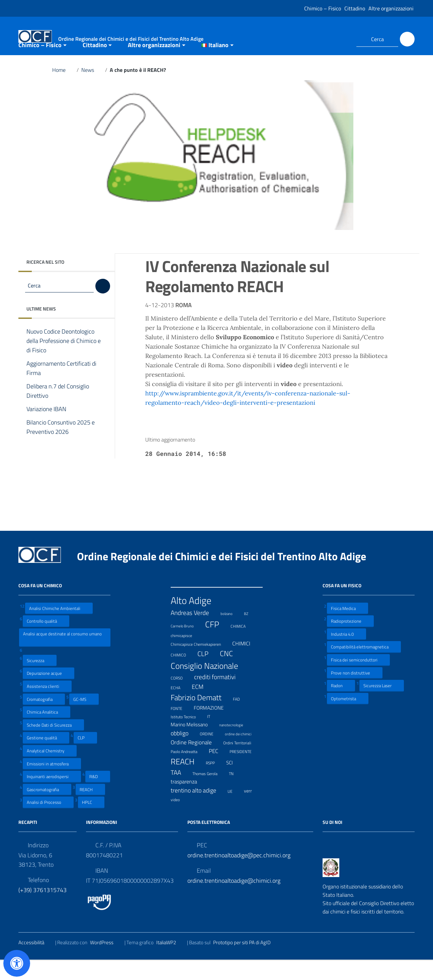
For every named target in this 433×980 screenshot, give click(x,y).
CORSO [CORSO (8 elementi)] (181, 697)
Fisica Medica (348, 628)
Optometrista (348, 718)
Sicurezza (40, 680)
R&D (98, 796)
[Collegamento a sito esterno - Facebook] (331, 39)
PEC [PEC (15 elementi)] (218, 771)
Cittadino (355, 8)
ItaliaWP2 (170, 962)
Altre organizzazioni (391, 8)
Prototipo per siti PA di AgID (246, 962)
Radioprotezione (350, 641)
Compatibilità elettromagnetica (364, 666)
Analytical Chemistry (50, 770)
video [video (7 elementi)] (179, 819)
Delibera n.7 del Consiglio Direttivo (58, 411)
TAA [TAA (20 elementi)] (180, 792)
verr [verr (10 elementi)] (252, 810)
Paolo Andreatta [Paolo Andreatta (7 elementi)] (188, 771)
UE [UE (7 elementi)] (234, 810)
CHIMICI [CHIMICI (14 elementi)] (245, 663)
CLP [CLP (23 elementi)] (207, 673)
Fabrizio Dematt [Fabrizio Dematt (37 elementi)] (200, 717)
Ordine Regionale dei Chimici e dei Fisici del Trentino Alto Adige (227, 576)
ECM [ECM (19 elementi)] (202, 706)
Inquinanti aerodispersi (52, 796)
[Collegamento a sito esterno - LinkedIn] (343, 39)
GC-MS (84, 718)
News (92, 90)
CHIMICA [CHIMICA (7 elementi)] (242, 645)
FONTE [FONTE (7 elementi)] (181, 727)
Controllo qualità (46, 641)
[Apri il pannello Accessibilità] (17, 963)
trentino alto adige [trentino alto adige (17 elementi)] (198, 810)
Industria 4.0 (347, 653)
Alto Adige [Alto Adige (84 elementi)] (195, 620)
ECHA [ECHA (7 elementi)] (180, 706)
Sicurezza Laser (382, 705)
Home (63, 90)
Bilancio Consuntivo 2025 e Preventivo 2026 (61, 447)
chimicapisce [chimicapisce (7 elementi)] (186, 654)
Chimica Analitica (47, 731)
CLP (85, 757)
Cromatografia (44, 718)
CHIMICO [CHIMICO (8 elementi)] (183, 674)
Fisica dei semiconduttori (358, 679)
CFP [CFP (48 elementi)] (216, 644)
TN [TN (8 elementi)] (235, 792)
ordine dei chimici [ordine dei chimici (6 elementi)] (242, 753)
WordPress (106, 962)
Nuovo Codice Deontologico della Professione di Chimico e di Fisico (64, 361)
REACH (90, 809)
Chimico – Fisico (323, 8)
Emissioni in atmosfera (52, 783)
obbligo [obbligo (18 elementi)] (184, 753)
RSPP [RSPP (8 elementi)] (214, 782)
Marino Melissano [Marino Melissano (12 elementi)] (193, 744)
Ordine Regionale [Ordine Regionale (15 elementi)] (195, 762)
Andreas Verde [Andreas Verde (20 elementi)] (194, 632)
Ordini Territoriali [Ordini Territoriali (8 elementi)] (241, 762)
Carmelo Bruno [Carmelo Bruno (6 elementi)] (186, 645)
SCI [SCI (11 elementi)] (234, 782)
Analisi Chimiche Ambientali (59, 628)
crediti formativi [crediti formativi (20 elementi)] (219, 697)
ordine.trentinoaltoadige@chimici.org (234, 900)
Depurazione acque (49, 693)
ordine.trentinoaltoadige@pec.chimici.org (239, 875)
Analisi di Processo (48, 822)
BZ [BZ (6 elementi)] (250, 633)
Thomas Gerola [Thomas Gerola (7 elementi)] (209, 792)
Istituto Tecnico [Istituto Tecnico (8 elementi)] (187, 736)
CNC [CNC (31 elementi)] (231, 673)
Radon (341, 705)
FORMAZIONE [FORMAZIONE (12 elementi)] (213, 727)
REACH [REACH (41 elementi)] (187, 781)
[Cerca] (407, 39)
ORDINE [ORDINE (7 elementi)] (211, 753)
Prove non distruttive (355, 692)
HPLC (91, 822)
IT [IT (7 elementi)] (213, 736)
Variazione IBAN (51, 429)
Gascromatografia (47, 809)
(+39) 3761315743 (42, 910)
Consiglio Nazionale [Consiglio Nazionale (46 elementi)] (209, 685)
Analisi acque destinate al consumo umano (62, 656)
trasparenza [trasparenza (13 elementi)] (188, 801)
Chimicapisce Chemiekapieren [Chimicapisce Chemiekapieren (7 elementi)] (200, 663)
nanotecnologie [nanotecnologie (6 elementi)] (235, 744)
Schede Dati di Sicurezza (53, 744)
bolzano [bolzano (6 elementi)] (231, 633)
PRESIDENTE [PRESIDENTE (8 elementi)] (245, 771)
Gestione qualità (46, 757)
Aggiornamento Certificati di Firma (61, 388)
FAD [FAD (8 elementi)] (241, 718)
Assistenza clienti (47, 706)
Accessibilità (35, 962)
